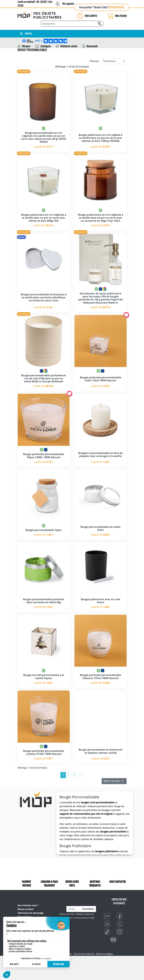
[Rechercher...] (72, 24)
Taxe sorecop (25, 915)
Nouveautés (92, 46)
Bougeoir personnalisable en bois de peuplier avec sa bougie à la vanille (100, 455)
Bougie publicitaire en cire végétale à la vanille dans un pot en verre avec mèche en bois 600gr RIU (44, 218)
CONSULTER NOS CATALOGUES (119, 905)
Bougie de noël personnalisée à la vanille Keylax (44, 677)
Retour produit (26, 907)
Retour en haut (114, 781)
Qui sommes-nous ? (28, 903)
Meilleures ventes (69, 46)
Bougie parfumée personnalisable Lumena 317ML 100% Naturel (44, 752)
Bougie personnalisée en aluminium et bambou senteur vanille (100, 751)
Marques (26, 46)
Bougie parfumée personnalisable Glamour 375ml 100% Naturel (101, 677)
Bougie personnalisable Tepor (44, 530)
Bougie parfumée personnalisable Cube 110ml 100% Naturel (101, 379)
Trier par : (95, 61)
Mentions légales (105, 978)
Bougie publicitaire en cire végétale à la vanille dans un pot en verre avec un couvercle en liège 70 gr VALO (101, 218)
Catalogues (46, 46)
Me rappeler (68, 4)
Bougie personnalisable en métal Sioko (100, 528)
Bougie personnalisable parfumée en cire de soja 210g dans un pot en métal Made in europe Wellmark (44, 378)
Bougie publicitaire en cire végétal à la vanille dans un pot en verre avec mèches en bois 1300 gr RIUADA (100, 138)
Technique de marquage (31, 911)
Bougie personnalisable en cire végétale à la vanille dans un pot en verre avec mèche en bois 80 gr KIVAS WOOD (44, 137)
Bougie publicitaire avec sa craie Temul (100, 601)
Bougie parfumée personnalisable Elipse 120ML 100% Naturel (44, 456)
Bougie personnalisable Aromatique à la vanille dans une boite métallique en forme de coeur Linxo (44, 297)
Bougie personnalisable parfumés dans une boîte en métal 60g (44, 601)
